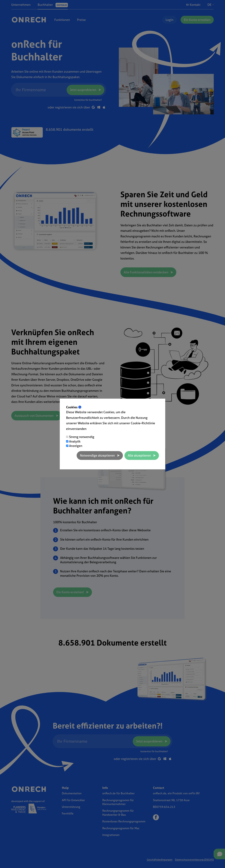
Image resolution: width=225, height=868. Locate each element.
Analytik (75, 441)
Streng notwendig (82, 437)
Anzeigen (76, 446)
